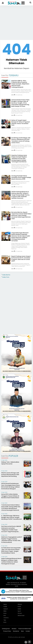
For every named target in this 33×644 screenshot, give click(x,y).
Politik (5, 607)
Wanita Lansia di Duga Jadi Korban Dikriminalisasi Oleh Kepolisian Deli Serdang (10, 475)
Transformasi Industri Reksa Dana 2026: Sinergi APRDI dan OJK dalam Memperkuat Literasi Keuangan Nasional (11, 508)
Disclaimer (16, 631)
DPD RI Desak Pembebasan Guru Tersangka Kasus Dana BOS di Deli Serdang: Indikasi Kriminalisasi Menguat (10, 486)
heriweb (23, 637)
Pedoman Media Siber (25, 629)
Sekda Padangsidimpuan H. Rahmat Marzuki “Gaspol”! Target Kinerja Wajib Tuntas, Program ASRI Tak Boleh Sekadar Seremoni (21, 195)
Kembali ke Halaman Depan (17, 68)
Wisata (20, 604)
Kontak (28, 631)
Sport (19, 611)
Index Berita (6, 275)
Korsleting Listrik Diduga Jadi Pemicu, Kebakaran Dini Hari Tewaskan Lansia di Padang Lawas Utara (21, 140)
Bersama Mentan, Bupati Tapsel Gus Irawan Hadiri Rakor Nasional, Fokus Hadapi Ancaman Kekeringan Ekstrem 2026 (21, 215)
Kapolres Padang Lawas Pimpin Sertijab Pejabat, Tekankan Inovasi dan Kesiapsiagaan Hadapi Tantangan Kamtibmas (19, 159)
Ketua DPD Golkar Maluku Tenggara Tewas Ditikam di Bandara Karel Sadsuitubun (10, 496)
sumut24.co (15, 637)
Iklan (22, 631)
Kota (12, 150)
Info (5, 615)
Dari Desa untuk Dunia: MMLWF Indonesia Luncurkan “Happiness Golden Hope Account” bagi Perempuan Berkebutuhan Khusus (11, 530)
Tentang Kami (6, 629)
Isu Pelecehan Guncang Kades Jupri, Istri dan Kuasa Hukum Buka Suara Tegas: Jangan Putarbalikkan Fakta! (11, 550)
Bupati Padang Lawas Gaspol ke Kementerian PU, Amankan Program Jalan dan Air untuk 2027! (21, 259)
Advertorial (21, 615)
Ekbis (5, 611)
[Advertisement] (16, 22)
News (5, 604)
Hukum (6, 609)
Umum (20, 613)
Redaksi (14, 629)
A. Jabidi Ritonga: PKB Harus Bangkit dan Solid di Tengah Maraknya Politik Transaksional (11, 517)
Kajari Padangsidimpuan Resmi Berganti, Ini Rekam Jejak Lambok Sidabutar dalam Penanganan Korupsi (11, 561)
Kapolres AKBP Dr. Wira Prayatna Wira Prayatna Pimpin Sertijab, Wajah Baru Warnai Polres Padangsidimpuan (20, 84)
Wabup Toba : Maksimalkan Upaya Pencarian (10, 463)
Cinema (6, 618)
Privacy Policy (7, 631)
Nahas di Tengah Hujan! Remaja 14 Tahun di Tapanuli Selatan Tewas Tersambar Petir (21, 123)
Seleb (19, 609)
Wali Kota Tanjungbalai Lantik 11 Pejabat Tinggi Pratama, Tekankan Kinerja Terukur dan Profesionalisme (12, 540)
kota (12, 95)
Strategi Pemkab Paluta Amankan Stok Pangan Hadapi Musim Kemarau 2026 (21, 177)
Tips (5, 620)
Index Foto (6, 277)
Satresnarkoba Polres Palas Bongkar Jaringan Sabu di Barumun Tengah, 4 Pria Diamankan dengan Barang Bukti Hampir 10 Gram (20, 103)
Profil (19, 607)
